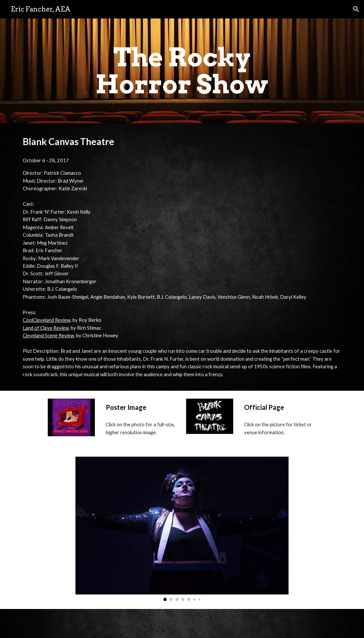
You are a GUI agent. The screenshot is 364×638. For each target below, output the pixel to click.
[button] (356, 9)
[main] (182, 71)
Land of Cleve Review (46, 328)
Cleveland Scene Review (48, 335)
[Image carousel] (182, 529)
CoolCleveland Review (47, 320)
